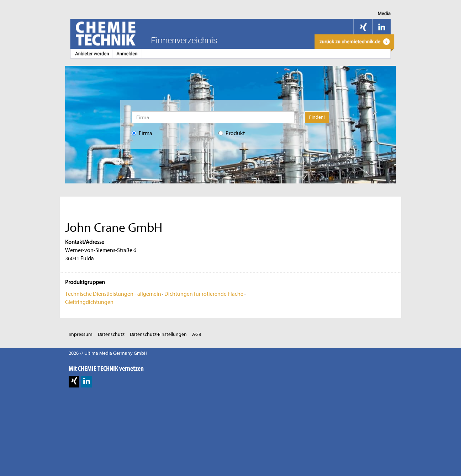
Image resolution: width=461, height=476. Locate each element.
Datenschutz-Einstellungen (158, 334)
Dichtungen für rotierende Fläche (204, 294)
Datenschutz (111, 334)
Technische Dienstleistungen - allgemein (113, 294)
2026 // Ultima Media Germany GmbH (108, 353)
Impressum (81, 334)
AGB (197, 334)
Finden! (317, 117)
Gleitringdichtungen (89, 302)
